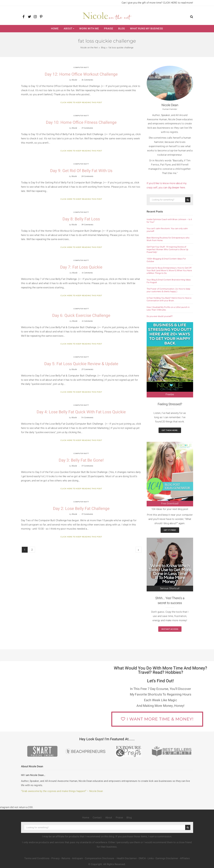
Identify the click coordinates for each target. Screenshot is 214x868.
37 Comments (87, 466)
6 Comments (87, 273)
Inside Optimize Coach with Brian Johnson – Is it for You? (169, 221)
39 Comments (87, 225)
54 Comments (87, 417)
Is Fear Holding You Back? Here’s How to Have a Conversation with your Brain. (169, 299)
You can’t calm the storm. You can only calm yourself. (167, 230)
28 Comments (87, 176)
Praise (109, 29)
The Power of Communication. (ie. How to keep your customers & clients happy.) (168, 290)
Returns (66, 858)
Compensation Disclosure (100, 858)
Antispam (78, 858)
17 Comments (87, 128)
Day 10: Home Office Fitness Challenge (81, 123)
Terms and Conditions (37, 858)
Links (151, 858)
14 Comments (87, 80)
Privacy (55, 858)
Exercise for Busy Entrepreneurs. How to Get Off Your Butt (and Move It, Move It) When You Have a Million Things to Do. (169, 271)
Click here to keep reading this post (81, 102)
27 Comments (87, 369)
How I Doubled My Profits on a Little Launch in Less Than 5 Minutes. (168, 309)
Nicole (74, 80)
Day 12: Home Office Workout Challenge (81, 74)
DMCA (142, 858)
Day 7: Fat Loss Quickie (81, 267)
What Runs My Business (146, 29)
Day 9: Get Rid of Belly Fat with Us (81, 171)
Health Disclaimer (127, 858)
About (68, 29)
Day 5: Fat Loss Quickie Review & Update (81, 364)
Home (55, 29)
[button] (192, 17)
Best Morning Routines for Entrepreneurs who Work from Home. (168, 239)
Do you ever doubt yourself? (160, 316)
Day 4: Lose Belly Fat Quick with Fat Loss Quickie (81, 412)
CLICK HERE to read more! (178, 3)
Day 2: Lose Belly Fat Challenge (81, 509)
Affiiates (185, 858)
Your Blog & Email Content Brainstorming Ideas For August (169, 281)
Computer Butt (81, 68)
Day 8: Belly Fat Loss (81, 219)
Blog (122, 29)
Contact (97, 818)
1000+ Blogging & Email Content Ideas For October (166, 260)
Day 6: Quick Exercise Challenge (81, 316)
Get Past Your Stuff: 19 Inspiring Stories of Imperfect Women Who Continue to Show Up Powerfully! (168, 250)
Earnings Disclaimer (167, 858)
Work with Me (89, 29)
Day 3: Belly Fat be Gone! (81, 460)
